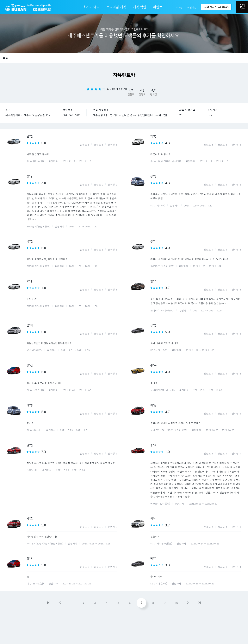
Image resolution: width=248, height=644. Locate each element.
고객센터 (216, 7)
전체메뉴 (242, 7)
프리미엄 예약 (116, 7)
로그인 (179, 7)
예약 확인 (139, 7)
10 (176, 603)
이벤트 (158, 7)
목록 (5, 58)
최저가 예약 (91, 7)
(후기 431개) (119, 89)
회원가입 (192, 7)
